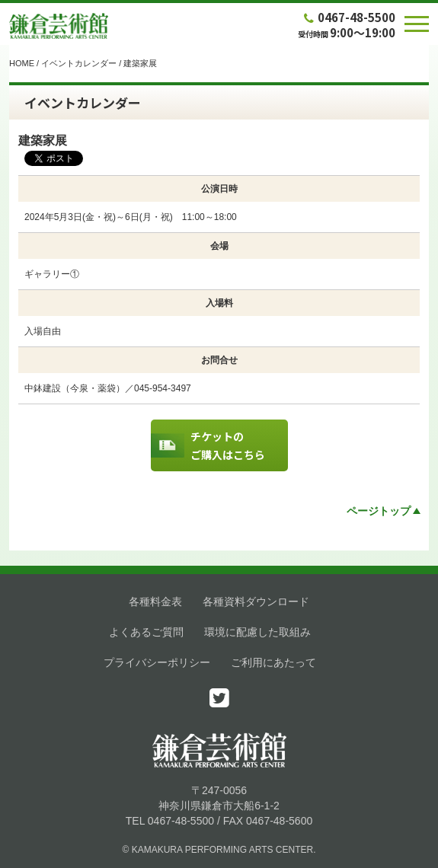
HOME (22, 63)
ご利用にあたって (273, 662)
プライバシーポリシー (157, 662)
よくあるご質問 (146, 632)
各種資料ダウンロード (256, 602)
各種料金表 (155, 602)
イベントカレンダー (79, 63)
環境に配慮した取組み (257, 632)
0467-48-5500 (348, 17)
